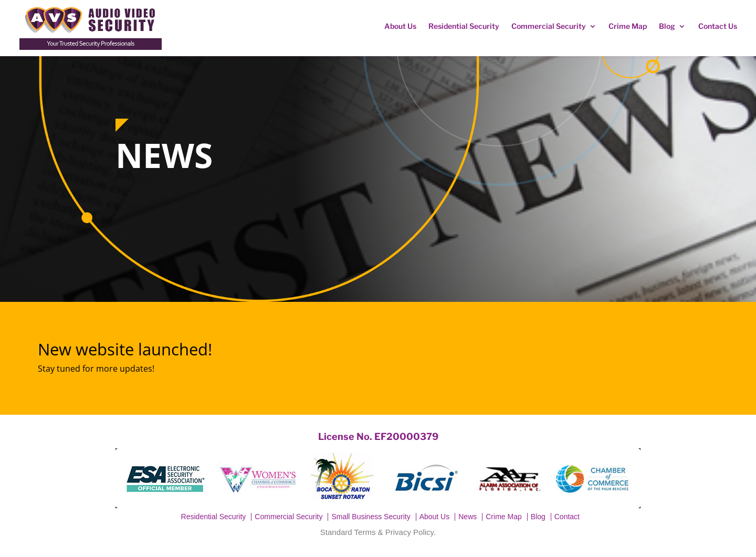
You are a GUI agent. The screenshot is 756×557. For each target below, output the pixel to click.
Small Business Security (371, 517)
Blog (667, 26)
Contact (567, 517)
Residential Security (464, 26)
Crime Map (628, 26)
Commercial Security (549, 26)
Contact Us (718, 26)
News (468, 517)
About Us (400, 26)
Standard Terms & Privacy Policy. (378, 532)
